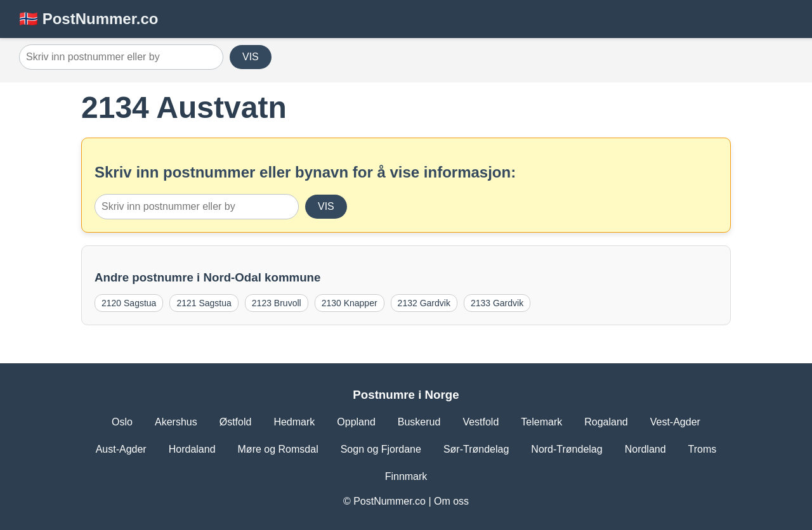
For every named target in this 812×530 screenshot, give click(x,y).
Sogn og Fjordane (381, 449)
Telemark (541, 422)
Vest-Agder (675, 422)
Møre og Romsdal (278, 449)
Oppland (356, 422)
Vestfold (481, 422)
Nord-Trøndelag (566, 449)
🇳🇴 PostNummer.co (88, 19)
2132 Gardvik (424, 303)
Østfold (236, 422)
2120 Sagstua (129, 303)
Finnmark (406, 476)
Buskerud (419, 422)
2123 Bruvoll (277, 303)
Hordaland (192, 449)
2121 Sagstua (204, 303)
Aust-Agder (121, 449)
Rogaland (606, 422)
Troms (703, 449)
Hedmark (294, 422)
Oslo (122, 422)
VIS (251, 57)
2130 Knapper (350, 303)
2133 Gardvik (497, 303)
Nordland (645, 449)
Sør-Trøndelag (476, 449)
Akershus (176, 422)
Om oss (451, 501)
